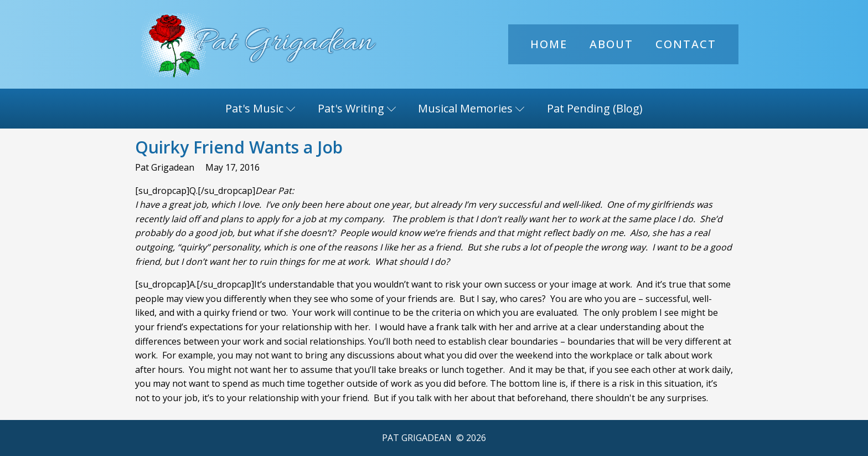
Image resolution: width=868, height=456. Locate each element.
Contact (686, 44)
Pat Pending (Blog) (595, 108)
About (611, 44)
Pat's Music (260, 108)
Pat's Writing (357, 108)
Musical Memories (471, 108)
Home (549, 44)
